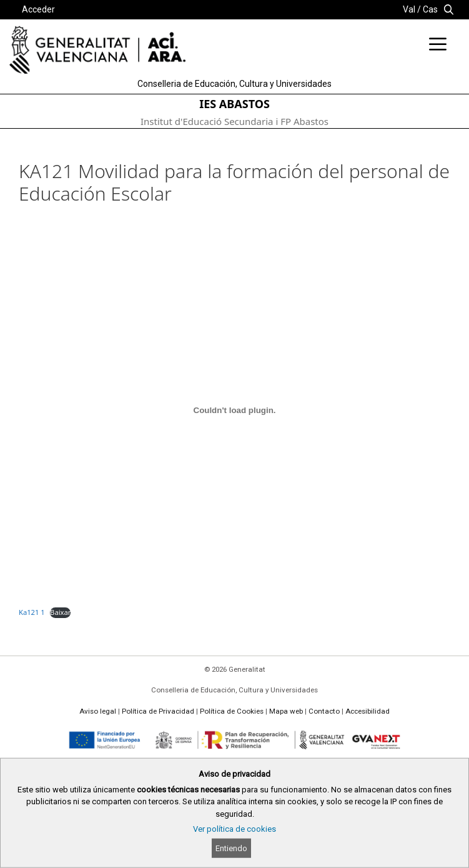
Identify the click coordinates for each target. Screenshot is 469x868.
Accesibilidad (368, 711)
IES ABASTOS (234, 104)
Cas (430, 9)
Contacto (324, 711)
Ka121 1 (32, 612)
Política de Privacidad (158, 711)
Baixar (60, 612)
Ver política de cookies (234, 829)
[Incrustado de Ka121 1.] (234, 410)
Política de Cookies (232, 711)
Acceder (38, 9)
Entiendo (231, 848)
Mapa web (286, 711)
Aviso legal (98, 711)
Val (409, 9)
